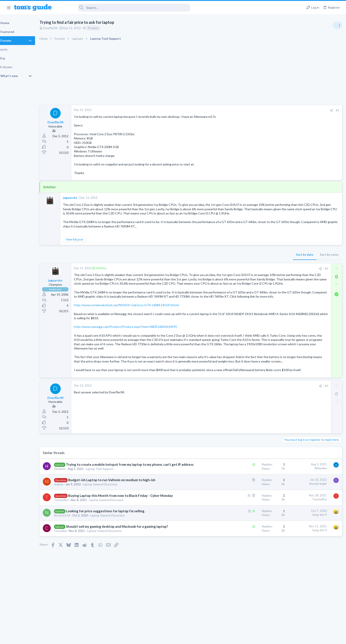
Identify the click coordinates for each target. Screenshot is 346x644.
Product (104, 28)
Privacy (184, 638)
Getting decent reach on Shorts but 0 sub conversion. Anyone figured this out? (312, 364)
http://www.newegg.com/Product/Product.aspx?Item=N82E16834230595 (137, 344)
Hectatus (71, 504)
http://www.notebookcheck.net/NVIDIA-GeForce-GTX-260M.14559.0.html (138, 322)
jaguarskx (81, 198)
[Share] (260, 110)
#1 (267, 110)
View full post (86, 244)
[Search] (124, 8)
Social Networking (295, 381)
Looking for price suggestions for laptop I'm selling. (117, 550)
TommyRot (73, 539)
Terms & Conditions (215, 638)
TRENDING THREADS (290, 240)
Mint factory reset (303, 275)
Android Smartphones (298, 287)
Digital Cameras (294, 330)
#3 (255, 416)
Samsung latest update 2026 (310, 339)
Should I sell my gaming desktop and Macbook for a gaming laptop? (128, 566)
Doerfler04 (61, 28)
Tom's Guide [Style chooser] (310, 607)
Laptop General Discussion (111, 519)
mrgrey (70, 519)
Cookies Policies (156, 638)
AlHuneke (250, 498)
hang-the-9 (249, 554)
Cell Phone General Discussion (303, 308)
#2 (255, 273)
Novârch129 (73, 555)
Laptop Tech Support (111, 504)
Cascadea (72, 570)
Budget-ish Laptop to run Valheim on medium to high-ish (123, 515)
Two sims (290, 296)
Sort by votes (258, 259)
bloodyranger (247, 519)
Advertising (125, 638)
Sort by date (234, 259)
